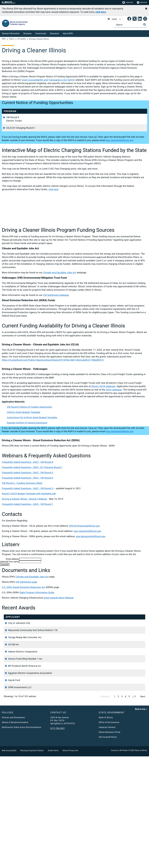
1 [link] (115, 808)
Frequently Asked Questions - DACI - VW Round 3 (28, 539)
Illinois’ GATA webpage (103, 437)
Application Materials (32, 152)
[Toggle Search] (145, 25)
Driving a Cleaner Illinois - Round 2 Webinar (24, 550)
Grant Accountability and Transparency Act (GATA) (48, 80)
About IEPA (68, 34)
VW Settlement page (26, 633)
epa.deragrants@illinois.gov (91, 587)
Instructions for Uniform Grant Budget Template (32, 468)
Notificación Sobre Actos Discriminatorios (22, 839)
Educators (55, 34)
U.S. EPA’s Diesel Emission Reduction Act (24, 638)
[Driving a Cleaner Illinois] (39, 39)
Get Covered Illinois (108, 849)
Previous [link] (105, 808)
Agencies (128, 3)
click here (53, 240)
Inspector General (107, 839)
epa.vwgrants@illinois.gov (131, 117)
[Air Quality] (22, 39)
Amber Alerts (53, 862)
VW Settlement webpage (56, 346)
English (114, 19)
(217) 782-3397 (57, 840)
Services (142, 3)
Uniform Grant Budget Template (40, 127)
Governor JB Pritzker (120, 862)
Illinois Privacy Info (70, 862)
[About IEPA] (75, 33)
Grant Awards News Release (59, 648)
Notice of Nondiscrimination (15, 834)
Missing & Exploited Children (32, 862)
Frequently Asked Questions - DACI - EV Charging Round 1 (32, 518)
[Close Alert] (146, 9)
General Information (11, 34)
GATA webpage (114, 440)
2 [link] (118, 808)
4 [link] (126, 808)
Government (41, 34)
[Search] (131, 25)
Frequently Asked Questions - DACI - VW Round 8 (28, 513)
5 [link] (129, 808)
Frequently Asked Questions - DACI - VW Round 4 (28, 529)
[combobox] (116, 19)
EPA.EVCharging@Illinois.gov (85, 577)
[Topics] (12, 39)
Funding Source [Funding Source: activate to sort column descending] (129, 669)
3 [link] (122, 808)
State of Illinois (106, 829)
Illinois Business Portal (109, 844)
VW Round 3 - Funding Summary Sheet (22, 534)
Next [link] (143, 808)
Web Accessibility (9, 862)
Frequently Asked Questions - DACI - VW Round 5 (28, 523)
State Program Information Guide (37, 643)
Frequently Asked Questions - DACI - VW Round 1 (28, 555)
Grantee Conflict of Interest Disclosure (44, 144)
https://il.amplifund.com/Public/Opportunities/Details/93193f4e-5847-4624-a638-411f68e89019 (53, 411)
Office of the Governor (109, 834)
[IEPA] (4, 39)
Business (28, 34)
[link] (129, 19)
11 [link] (135, 808)
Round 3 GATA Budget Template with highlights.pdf (29, 544)
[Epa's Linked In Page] (140, 19)
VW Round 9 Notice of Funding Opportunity (30, 458)
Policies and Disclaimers (13, 829)
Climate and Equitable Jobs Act (60, 323)
